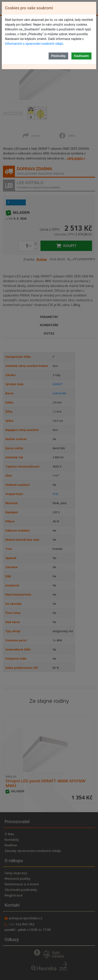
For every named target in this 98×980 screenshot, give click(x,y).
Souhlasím (81, 56)
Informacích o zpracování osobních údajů (34, 44)
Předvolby (58, 56)
